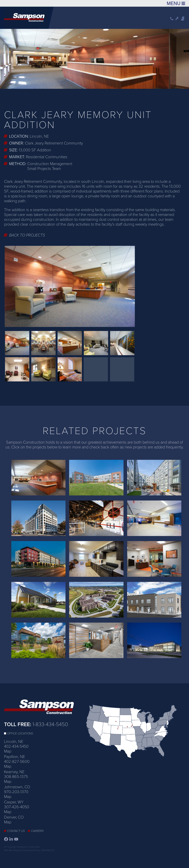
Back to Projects (27, 235)
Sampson (183, 19)
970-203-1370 (16, 792)
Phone (172, 19)
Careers (37, 831)
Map (8, 751)
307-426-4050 (17, 807)
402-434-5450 (16, 747)
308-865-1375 (16, 777)
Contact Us (16, 831)
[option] (94, 58)
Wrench (177, 19)
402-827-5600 (17, 762)
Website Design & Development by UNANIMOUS (29, 850)
